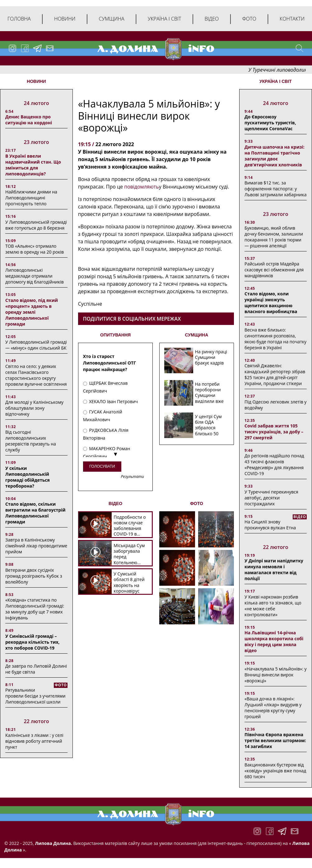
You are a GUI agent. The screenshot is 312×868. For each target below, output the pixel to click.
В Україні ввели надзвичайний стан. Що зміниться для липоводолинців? (33, 165)
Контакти (292, 19)
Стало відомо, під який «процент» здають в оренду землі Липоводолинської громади (32, 312)
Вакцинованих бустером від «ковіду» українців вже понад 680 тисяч (275, 771)
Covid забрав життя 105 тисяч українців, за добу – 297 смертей (274, 432)
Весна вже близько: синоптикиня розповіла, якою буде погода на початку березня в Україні (275, 339)
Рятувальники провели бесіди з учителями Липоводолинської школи (35, 696)
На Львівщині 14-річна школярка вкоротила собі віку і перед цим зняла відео (274, 641)
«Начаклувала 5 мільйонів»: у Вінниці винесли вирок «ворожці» (276, 675)
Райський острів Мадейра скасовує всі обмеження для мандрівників (274, 270)
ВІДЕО (115, 503)
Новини (65, 19)
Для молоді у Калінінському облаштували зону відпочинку (34, 408)
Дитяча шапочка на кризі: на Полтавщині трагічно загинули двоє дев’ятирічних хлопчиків (275, 156)
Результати (132, 477)
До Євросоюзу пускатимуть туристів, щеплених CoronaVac (270, 123)
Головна (19, 19)
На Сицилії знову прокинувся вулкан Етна (270, 525)
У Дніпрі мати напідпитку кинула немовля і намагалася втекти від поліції (274, 570)
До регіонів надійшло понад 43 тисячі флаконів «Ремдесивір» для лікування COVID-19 (274, 465)
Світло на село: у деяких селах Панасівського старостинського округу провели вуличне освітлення (36, 375)
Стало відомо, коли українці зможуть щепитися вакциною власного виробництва (271, 303)
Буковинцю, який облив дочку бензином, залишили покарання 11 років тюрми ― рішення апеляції (274, 237)
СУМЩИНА (196, 335)
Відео (212, 19)
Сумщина (112, 19)
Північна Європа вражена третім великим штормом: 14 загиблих (275, 740)
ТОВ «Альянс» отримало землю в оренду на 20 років (35, 249)
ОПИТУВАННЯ (115, 335)
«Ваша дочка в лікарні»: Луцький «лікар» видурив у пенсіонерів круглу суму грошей (273, 708)
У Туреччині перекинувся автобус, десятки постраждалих (271, 498)
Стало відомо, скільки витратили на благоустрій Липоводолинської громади (35, 513)
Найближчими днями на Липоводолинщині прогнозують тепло (31, 198)
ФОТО (197, 503)
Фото (249, 19)
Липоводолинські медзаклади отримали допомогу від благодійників (35, 276)
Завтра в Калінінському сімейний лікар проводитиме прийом (36, 546)
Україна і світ (164, 19)
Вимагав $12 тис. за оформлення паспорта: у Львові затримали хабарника (276, 189)
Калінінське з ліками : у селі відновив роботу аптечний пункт (34, 741)
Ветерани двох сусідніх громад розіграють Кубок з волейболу (34, 576)
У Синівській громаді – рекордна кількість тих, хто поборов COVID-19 (33, 642)
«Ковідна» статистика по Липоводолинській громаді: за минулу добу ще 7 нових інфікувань (35, 609)
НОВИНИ (36, 81)
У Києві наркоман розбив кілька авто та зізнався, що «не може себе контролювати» (273, 606)
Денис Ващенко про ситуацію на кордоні (29, 120)
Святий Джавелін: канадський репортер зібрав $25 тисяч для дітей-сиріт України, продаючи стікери (275, 374)
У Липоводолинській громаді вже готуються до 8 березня (36, 225)
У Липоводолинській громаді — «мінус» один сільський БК (36, 345)
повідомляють (142, 187)
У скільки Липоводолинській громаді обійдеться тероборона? (28, 477)
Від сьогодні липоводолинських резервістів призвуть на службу (31, 441)
